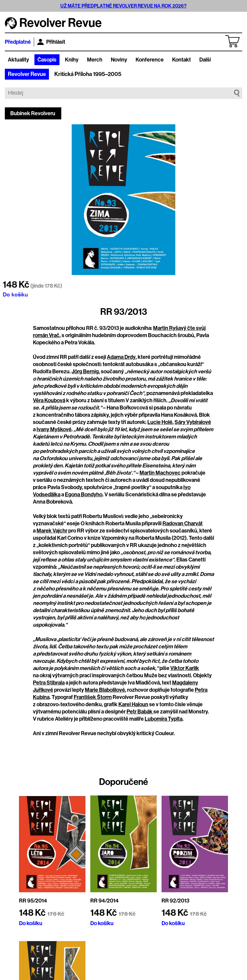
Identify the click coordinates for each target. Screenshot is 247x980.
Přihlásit (51, 42)
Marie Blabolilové (105, 690)
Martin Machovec (160, 473)
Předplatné (18, 42)
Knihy (72, 60)
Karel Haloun (133, 704)
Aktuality (18, 60)
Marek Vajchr (52, 531)
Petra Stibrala (49, 683)
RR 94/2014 (104, 901)
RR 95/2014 (33, 901)
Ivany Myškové (54, 429)
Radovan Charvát (183, 523)
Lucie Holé (160, 422)
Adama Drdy (121, 357)
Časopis (47, 60)
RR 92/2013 (175, 901)
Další (205, 60)
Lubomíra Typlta (164, 719)
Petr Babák (140, 712)
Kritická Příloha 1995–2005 (88, 74)
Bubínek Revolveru (33, 113)
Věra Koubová (49, 400)
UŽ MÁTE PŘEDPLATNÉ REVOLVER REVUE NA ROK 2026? (123, 6)
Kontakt (181, 60)
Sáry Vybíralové (193, 422)
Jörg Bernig (85, 371)
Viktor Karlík (185, 668)
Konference (150, 60)
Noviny (119, 60)
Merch (95, 60)
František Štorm (93, 697)
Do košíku (15, 294)
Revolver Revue (27, 74)
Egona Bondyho (84, 495)
